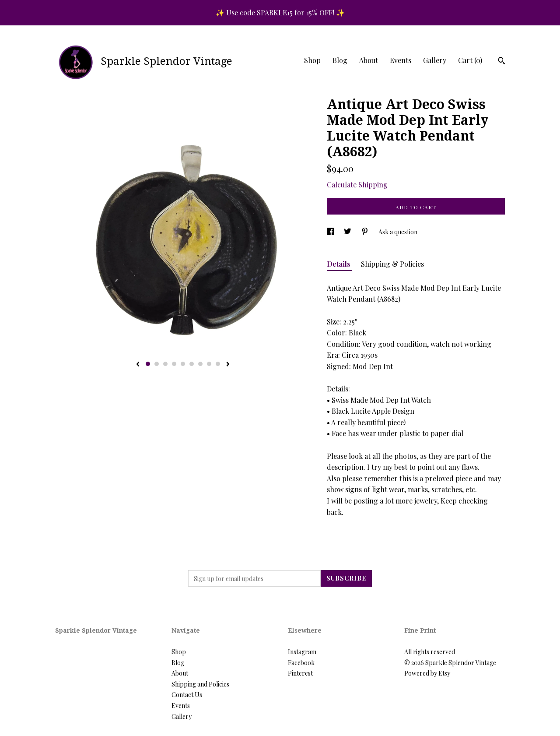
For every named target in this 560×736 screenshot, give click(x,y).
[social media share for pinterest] (366, 232)
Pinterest (300, 673)
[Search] (502, 62)
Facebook (301, 663)
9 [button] (218, 364)
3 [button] (165, 364)
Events (401, 60)
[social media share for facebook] (331, 232)
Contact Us (187, 695)
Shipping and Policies (200, 684)
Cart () (470, 60)
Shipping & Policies (392, 264)
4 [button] (174, 364)
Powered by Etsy (427, 673)
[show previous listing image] (138, 365)
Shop (312, 60)
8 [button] (209, 364)
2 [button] (157, 364)
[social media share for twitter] (348, 232)
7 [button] (200, 364)
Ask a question (398, 232)
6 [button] (192, 364)
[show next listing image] (228, 365)
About (369, 60)
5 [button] (183, 364)
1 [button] (148, 364)
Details (339, 264)
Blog (340, 60)
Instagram (302, 652)
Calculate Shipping (357, 185)
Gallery (435, 60)
